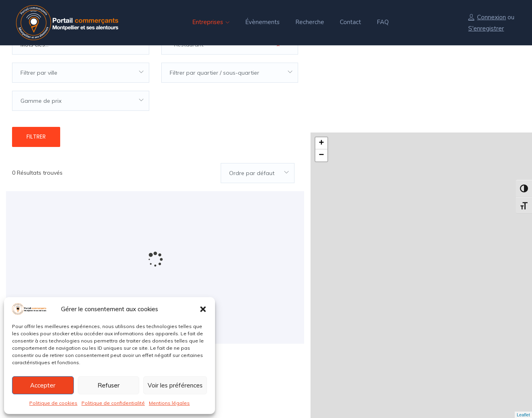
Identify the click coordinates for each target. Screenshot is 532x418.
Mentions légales (169, 403)
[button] (203, 309)
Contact (350, 22)
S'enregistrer (486, 28)
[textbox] (81, 96)
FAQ (383, 22)
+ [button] (321, 56)
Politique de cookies (53, 403)
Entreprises (211, 22)
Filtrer (36, 159)
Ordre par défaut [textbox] (252, 196)
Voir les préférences (175, 385)
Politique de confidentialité (113, 403)
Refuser (109, 385)
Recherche (310, 22)
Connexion (491, 17)
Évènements (262, 22)
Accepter (43, 385)
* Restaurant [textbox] (225, 67)
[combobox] (230, 67)
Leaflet (523, 415)
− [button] (321, 68)
